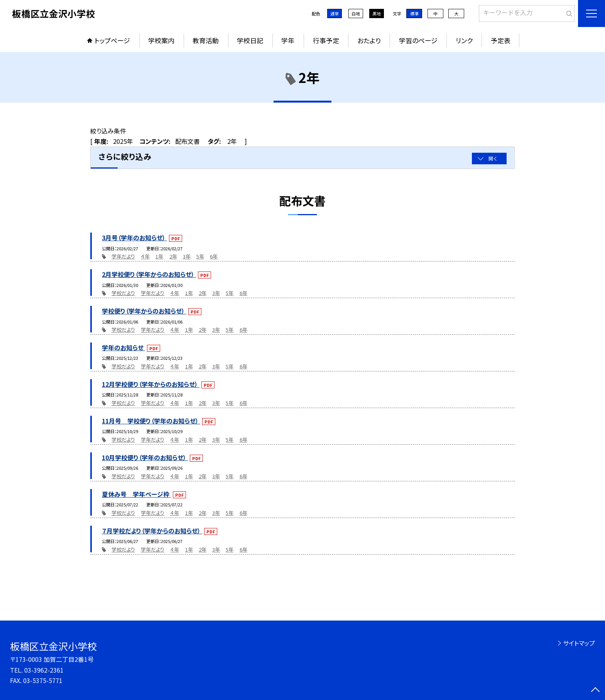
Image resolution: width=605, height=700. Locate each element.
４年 (145, 256)
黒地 (377, 13)
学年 (288, 40)
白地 (356, 13)
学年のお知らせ (123, 347)
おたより (369, 40)
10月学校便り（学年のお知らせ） (145, 457)
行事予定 (326, 40)
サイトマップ (579, 643)
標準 (414, 13)
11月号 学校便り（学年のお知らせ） (151, 421)
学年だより (123, 256)
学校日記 (250, 40)
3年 (187, 256)
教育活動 (206, 40)
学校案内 (161, 40)
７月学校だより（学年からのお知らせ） (152, 531)
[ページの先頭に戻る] (595, 690)
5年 (200, 256)
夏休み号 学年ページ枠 (136, 494)
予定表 (501, 40)
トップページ (112, 40)
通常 (335, 13)
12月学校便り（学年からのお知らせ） (151, 384)
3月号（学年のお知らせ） (134, 238)
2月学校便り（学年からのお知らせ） (149, 274)
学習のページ (418, 40)
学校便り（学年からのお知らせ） (144, 311)
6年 (214, 256)
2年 (173, 256)
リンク (464, 40)
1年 (159, 256)
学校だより (123, 293)
